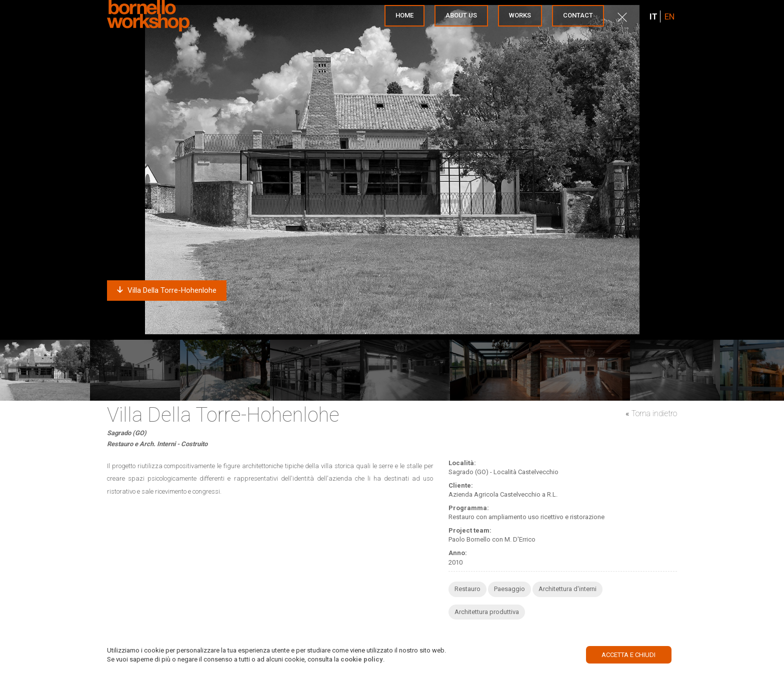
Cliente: (461, 485)
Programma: (469, 508)
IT (653, 16)
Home (404, 15)
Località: (462, 463)
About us (461, 15)
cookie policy (362, 659)
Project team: (470, 530)
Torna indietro (654, 413)
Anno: (458, 553)
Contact (578, 15)
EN (669, 16)
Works (520, 15)
